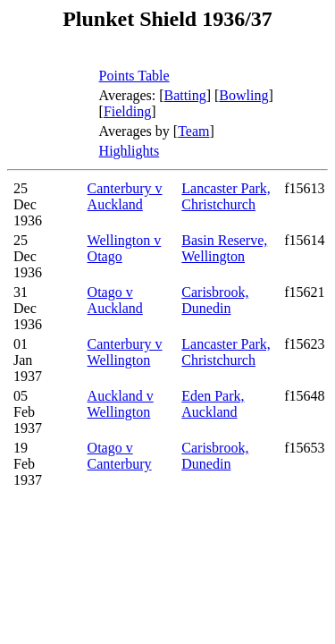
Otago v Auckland (115, 300)
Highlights (130, 151)
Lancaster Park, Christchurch (226, 196)
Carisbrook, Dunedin (215, 300)
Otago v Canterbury (120, 456)
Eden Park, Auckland (213, 404)
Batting (185, 95)
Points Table (134, 76)
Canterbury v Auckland (125, 196)
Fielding (127, 111)
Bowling (243, 95)
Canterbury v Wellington (125, 352)
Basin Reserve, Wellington (224, 248)
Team (193, 131)
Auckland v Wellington (121, 404)
